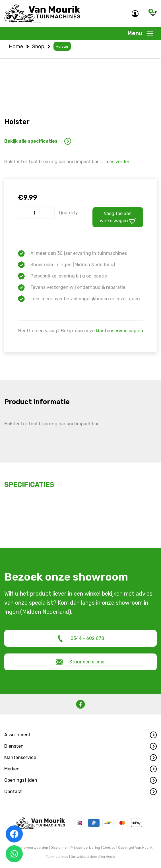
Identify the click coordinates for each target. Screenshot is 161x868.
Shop (38, 47)
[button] (80, 735)
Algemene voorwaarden (28, 848)
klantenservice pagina (119, 331)
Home (16, 47)
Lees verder (117, 162)
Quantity (68, 213)
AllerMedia (107, 857)
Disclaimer (59, 848)
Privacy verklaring (85, 848)
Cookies (109, 848)
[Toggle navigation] (140, 33)
